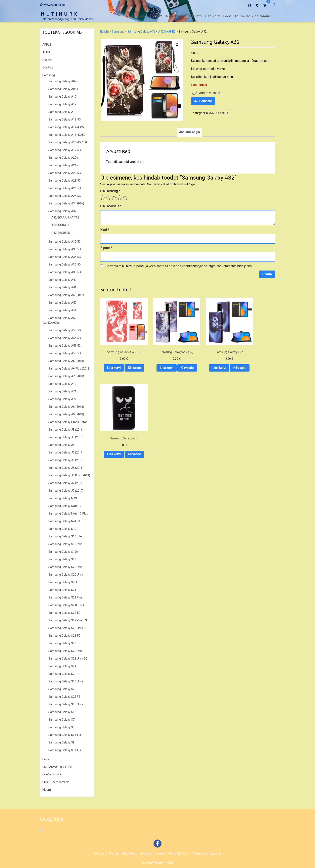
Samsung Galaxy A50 (62, 303)
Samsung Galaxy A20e (63, 158)
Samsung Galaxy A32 (62, 211)
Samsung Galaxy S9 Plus (65, 750)
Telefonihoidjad (52, 774)
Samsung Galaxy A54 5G (65, 338)
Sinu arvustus (111, 206)
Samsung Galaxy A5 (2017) (66, 295)
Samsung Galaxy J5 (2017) (66, 460)
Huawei (47, 60)
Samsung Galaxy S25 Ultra (66, 704)
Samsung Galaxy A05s (63, 89)
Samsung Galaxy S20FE (64, 582)
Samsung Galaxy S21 (62, 590)
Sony (46, 759)
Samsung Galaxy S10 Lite (65, 536)
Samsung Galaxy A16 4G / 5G (68, 142)
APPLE (47, 45)
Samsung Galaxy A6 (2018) (66, 361)
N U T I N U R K (59, 14)
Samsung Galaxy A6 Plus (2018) (69, 369)
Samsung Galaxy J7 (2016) (66, 483)
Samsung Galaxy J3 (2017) (66, 437)
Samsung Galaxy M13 (63, 498)
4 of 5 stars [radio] (120, 198)
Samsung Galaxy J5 (61, 445)
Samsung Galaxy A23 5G (65, 181)
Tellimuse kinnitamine (253, 16)
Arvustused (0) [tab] (189, 132)
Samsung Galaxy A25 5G (65, 188)
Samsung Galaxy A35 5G (65, 264)
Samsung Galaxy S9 (61, 742)
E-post (106, 248)
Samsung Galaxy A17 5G (65, 150)
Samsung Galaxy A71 (62, 391)
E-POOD (183, 854)
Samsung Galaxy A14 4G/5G (67, 127)
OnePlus (48, 67)
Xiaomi (47, 790)
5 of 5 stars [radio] (125, 198)
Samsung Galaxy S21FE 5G (66, 605)
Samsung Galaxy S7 (61, 720)
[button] (177, 45)
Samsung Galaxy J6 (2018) (66, 468)
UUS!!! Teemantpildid (56, 782)
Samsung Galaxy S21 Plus (65, 597)
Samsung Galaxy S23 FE (64, 643)
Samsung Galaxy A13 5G (65, 119)
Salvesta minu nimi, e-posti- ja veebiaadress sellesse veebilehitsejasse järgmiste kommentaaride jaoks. (179, 266)
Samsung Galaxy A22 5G (65, 173)
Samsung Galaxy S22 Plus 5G (68, 620)
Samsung (49, 75)
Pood (227, 16)
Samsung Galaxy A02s (63, 81)
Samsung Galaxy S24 (62, 666)
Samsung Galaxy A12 (62, 104)
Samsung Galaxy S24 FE (64, 674)
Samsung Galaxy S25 (62, 689)
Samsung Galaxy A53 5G (65, 330)
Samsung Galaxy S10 (62, 529)
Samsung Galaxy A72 (62, 399)
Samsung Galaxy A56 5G (65, 353)
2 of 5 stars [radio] (108, 198)
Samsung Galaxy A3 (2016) (66, 203)
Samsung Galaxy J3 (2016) (66, 430)
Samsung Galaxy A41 (62, 287)
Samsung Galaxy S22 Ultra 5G (68, 628)
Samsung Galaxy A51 (62, 310)
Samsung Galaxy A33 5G (65, 249)
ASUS (46, 52)
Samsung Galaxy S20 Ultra (66, 575)
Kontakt (156, 16)
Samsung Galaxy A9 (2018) (66, 414)
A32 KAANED (60, 225)
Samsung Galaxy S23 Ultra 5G (68, 659)
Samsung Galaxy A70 (62, 384)
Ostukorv (213, 16)
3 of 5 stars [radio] (114, 198)
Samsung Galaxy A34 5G (65, 257)
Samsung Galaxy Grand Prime (68, 422)
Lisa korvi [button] (120, 359)
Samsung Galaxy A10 (62, 97)
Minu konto (175, 16)
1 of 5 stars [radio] (103, 198)
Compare (139, 16)
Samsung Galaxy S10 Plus (65, 544)
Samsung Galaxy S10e (63, 552)
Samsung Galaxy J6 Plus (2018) (69, 475)
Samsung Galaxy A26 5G (65, 196)
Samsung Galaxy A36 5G (65, 272)
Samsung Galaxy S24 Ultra (66, 681)
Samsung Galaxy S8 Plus (65, 735)
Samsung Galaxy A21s (63, 165)
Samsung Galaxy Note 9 (64, 521)
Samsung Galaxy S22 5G (64, 613)
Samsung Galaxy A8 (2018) (66, 407)
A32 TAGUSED (61, 233)
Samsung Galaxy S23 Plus (65, 651)
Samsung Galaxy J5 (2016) (66, 452)
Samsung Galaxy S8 (61, 727)
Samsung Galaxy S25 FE (64, 697)
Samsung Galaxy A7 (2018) (66, 376)
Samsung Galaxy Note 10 (65, 506)
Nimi (105, 230)
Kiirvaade (119, 369)
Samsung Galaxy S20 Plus (65, 567)
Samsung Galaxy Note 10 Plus (68, 514)
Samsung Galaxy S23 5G (64, 636)
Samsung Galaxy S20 (62, 559)
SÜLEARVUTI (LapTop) (57, 767)
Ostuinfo (195, 16)
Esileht (105, 32)
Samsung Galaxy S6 (61, 712)
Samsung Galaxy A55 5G (65, 346)
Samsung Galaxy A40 (62, 280)
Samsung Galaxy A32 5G (65, 242)
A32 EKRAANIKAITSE (65, 218)
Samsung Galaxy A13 (62, 112)
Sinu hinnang (110, 191)
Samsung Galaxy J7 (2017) (66, 491)
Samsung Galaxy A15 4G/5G (67, 135)
